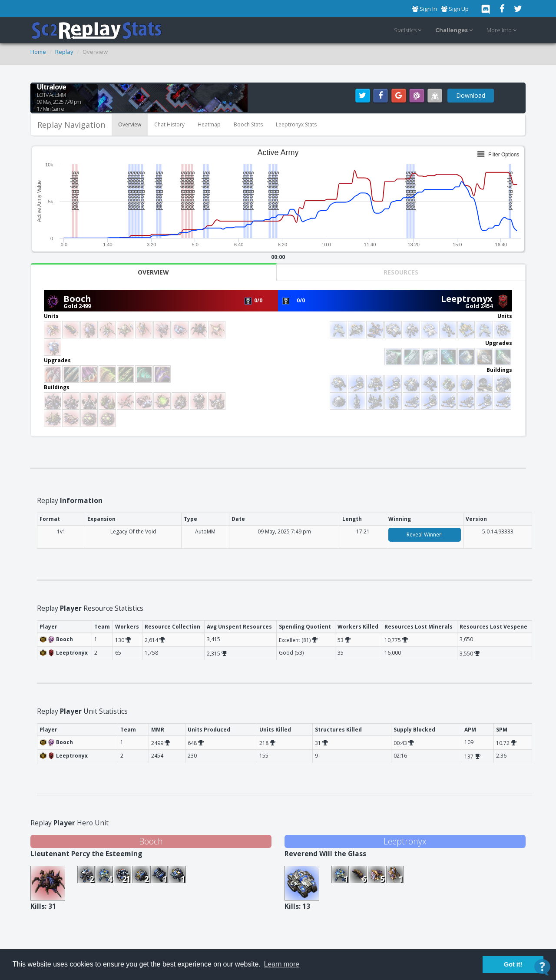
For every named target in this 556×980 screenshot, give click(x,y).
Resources (401, 272)
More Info (503, 30)
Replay (64, 52)
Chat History (169, 124)
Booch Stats (248, 124)
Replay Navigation (71, 125)
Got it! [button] (513, 964)
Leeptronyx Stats (296, 124)
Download (471, 95)
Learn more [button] (281, 964)
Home (38, 52)
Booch (77, 299)
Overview (130, 124)
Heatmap (209, 124)
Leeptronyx (467, 299)
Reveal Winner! (425, 535)
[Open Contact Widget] (542, 967)
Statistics (409, 30)
